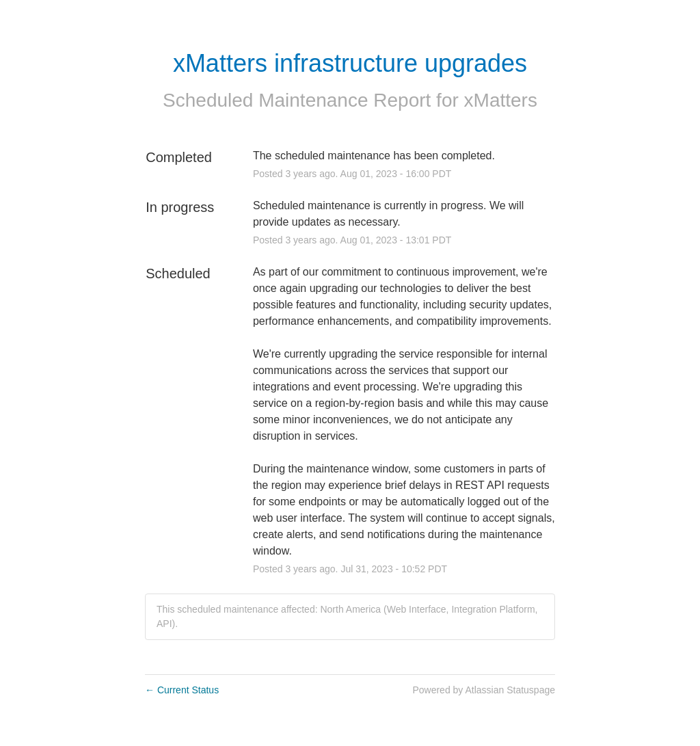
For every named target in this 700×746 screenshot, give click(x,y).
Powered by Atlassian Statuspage (484, 690)
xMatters (501, 100)
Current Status (182, 690)
